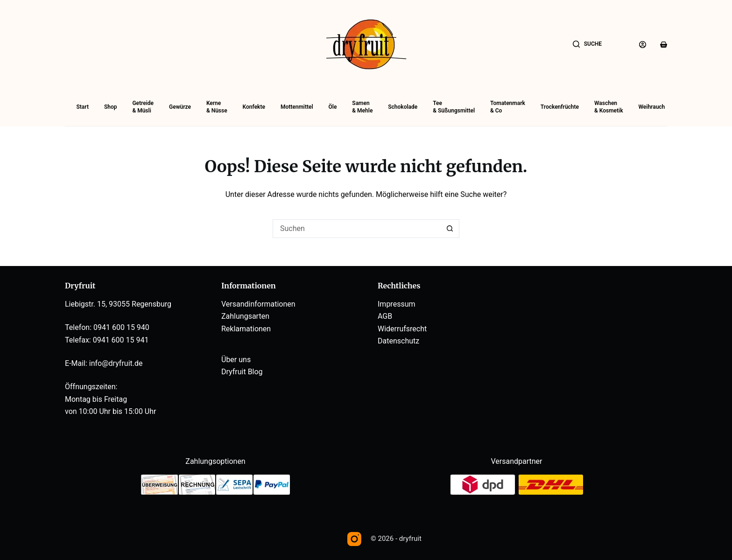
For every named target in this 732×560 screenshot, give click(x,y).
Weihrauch (651, 107)
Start (83, 107)
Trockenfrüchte (560, 107)
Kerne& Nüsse (217, 107)
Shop (111, 107)
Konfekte (254, 107)
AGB (385, 316)
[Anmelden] (643, 45)
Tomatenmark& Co (508, 107)
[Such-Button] (450, 229)
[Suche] (587, 44)
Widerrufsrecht (402, 329)
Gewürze (180, 107)
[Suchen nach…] (357, 229)
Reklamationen (246, 329)
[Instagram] (354, 539)
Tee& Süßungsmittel (454, 107)
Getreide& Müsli (143, 107)
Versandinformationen (258, 304)
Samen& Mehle (362, 107)
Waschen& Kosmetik (609, 107)
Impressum (397, 304)
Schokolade (403, 107)
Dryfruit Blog (242, 372)
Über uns (236, 360)
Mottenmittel (297, 107)
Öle (333, 107)
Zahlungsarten (245, 316)
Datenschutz (398, 341)
